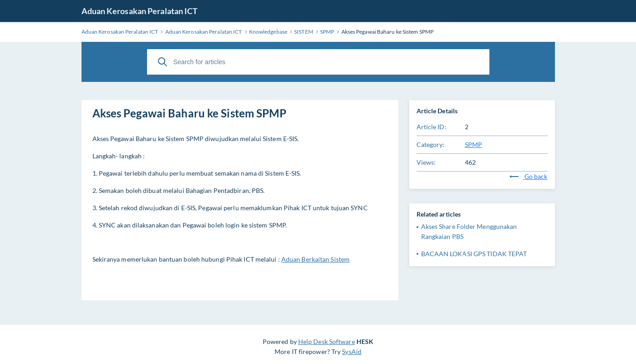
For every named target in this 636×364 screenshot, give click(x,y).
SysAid (352, 351)
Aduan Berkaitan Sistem (315, 259)
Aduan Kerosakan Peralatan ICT (140, 11)
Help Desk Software (327, 341)
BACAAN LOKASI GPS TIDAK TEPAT (474, 254)
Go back (529, 176)
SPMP (473, 144)
